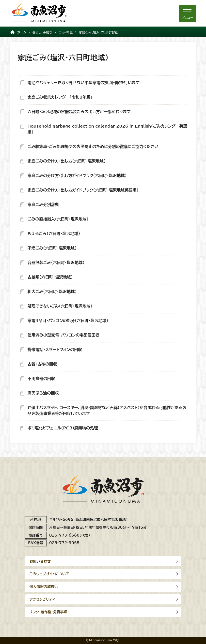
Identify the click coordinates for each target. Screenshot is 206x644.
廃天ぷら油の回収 (43, 393)
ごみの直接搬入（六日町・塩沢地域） (58, 219)
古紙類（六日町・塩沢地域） (50, 277)
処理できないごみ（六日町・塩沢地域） (60, 306)
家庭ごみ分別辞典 (43, 205)
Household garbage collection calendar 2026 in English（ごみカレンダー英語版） (107, 129)
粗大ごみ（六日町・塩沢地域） (52, 292)
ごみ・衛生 (65, 32)
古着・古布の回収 (42, 364)
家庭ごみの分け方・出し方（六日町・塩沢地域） (67, 161)
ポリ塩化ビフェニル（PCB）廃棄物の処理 (63, 428)
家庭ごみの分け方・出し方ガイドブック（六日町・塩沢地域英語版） (83, 190)
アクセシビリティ (42, 599)
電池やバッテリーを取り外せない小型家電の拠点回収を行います (84, 83)
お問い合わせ (40, 561)
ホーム (22, 32)
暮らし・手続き (42, 32)
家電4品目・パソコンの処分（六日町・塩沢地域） (68, 321)
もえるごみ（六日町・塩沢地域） (54, 234)
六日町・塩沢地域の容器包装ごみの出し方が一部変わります (79, 112)
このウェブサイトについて (49, 574)
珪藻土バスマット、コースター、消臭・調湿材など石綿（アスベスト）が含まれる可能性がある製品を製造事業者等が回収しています (107, 410)
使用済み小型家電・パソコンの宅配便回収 (63, 335)
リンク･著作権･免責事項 (48, 612)
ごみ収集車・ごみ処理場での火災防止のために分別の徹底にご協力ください (93, 146)
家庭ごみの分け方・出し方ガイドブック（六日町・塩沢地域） (77, 176)
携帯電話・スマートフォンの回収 (55, 350)
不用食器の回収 (41, 379)
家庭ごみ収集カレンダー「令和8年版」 (60, 97)
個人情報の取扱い (44, 587)
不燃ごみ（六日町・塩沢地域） (52, 248)
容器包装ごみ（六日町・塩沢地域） (56, 263)
